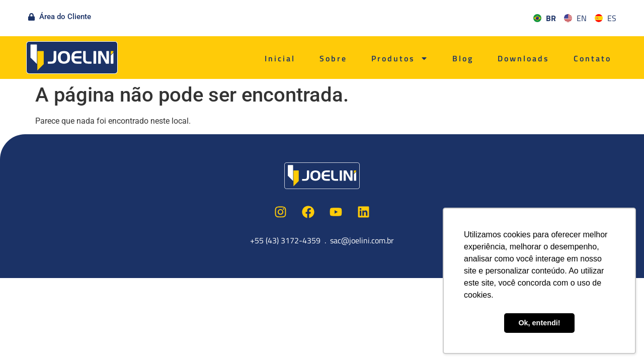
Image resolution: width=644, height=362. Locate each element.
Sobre (333, 58)
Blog (463, 58)
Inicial (280, 58)
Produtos (400, 58)
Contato (592, 58)
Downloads (524, 58)
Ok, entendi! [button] (539, 323)
